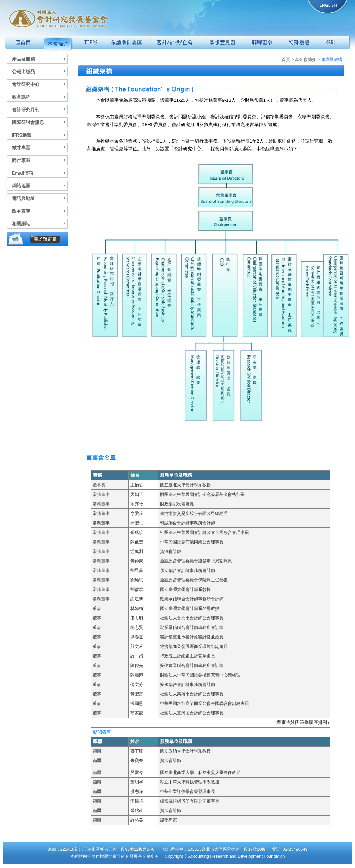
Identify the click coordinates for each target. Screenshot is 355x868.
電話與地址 (23, 198)
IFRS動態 (22, 135)
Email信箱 (23, 173)
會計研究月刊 (26, 110)
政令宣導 (21, 211)
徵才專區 (21, 148)
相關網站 (21, 224)
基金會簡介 (306, 60)
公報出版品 (23, 72)
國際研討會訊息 (28, 122)
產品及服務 (23, 59)
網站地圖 (21, 186)
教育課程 (21, 97)
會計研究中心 (26, 84)
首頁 (285, 60)
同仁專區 (21, 160)
